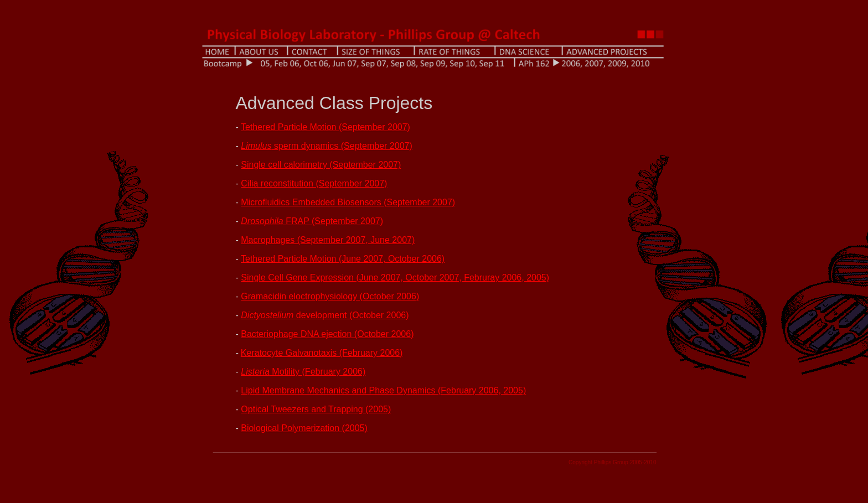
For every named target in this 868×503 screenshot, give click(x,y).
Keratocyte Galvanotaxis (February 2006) (322, 353)
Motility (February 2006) (303, 372)
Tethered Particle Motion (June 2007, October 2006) (343, 259)
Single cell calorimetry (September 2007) (321, 165)
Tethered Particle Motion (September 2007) (325, 127)
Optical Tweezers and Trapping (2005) (316, 409)
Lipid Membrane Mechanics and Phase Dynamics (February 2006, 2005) (383, 390)
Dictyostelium (268, 315)
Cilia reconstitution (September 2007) (314, 183)
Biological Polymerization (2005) (304, 428)
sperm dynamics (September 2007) (326, 146)
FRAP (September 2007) (312, 221)
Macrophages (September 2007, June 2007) (328, 240)
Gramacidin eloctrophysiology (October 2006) (330, 296)
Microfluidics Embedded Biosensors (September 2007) (348, 202)
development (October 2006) (353, 315)
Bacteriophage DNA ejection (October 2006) (327, 334)
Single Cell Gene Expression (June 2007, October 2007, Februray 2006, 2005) (395, 278)
